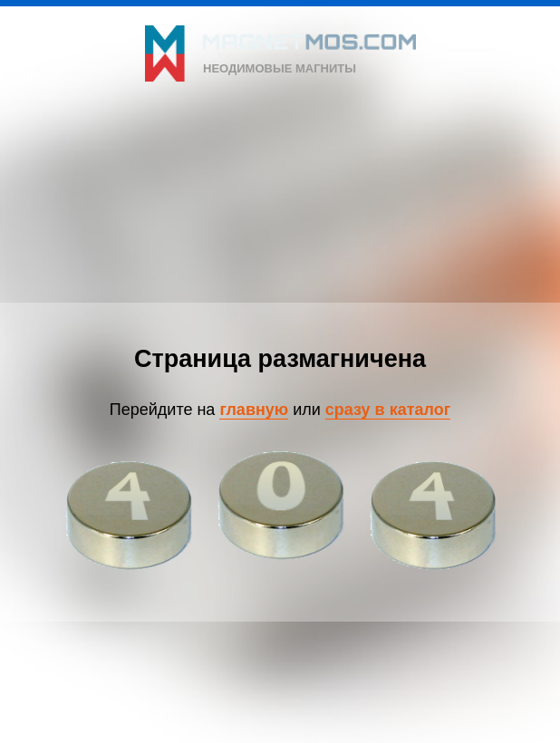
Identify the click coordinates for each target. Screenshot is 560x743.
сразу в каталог (388, 410)
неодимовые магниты (280, 68)
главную (254, 410)
